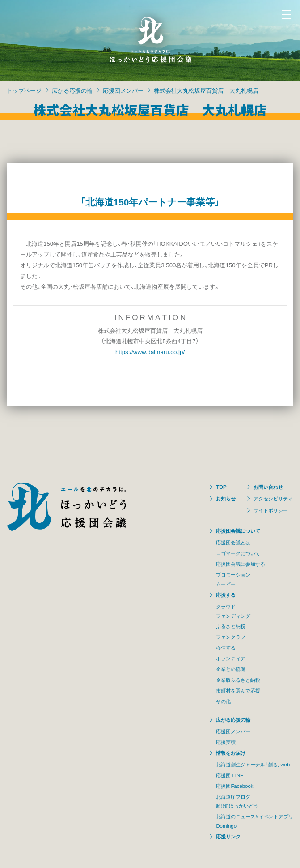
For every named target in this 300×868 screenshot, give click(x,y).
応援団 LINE (230, 775)
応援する (226, 595)
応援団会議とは (233, 542)
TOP (221, 487)
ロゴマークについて (238, 553)
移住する (226, 648)
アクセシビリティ (273, 498)
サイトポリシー (271, 510)
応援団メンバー (123, 90)
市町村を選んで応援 (238, 691)
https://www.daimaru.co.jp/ (150, 352)
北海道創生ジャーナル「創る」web (253, 764)
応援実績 (226, 742)
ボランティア (231, 658)
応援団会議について (238, 531)
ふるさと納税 (231, 626)
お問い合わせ (268, 487)
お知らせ (226, 498)
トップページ (24, 90)
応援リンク (228, 836)
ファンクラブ (231, 637)
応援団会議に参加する (241, 564)
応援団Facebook (235, 786)
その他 (223, 701)
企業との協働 (231, 669)
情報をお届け (231, 753)
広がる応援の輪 (72, 90)
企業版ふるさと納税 (238, 680)
